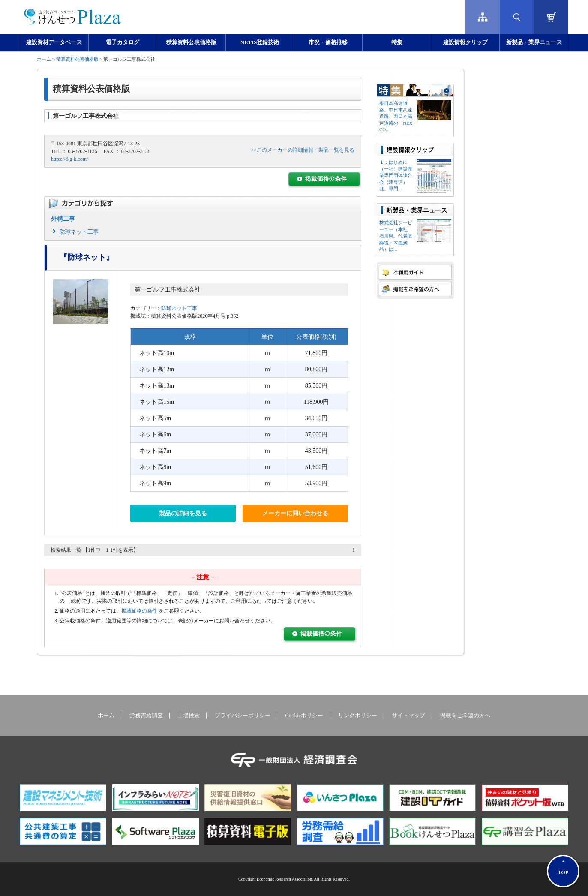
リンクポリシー (358, 716)
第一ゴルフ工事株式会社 (168, 290)
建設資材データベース (54, 42)
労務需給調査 (146, 716)
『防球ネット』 (87, 257)
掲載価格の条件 (139, 611)
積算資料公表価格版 (191, 42)
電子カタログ (123, 42)
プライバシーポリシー (243, 716)
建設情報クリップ (465, 42)
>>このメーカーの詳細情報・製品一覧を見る (303, 150)
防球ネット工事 (79, 232)
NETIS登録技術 (260, 42)
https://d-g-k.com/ (69, 159)
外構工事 (63, 219)
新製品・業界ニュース (534, 42)
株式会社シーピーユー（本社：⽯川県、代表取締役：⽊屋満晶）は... (396, 236)
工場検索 (189, 716)
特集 (397, 42)
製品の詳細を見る (183, 513)
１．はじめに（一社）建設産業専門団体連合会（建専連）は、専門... (396, 175)
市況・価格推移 (328, 42)
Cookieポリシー (304, 716)
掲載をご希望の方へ (465, 716)
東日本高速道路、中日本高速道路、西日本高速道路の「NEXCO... (396, 117)
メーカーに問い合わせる (295, 513)
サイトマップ (408, 716)
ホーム (44, 59)
